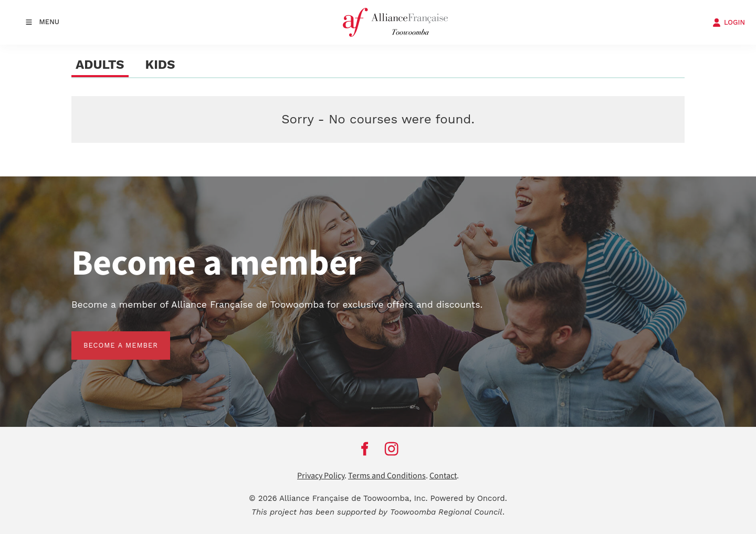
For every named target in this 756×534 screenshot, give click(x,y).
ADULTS (100, 65)
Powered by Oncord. (469, 498)
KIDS (160, 65)
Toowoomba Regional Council (446, 512)
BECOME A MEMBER (109, 337)
